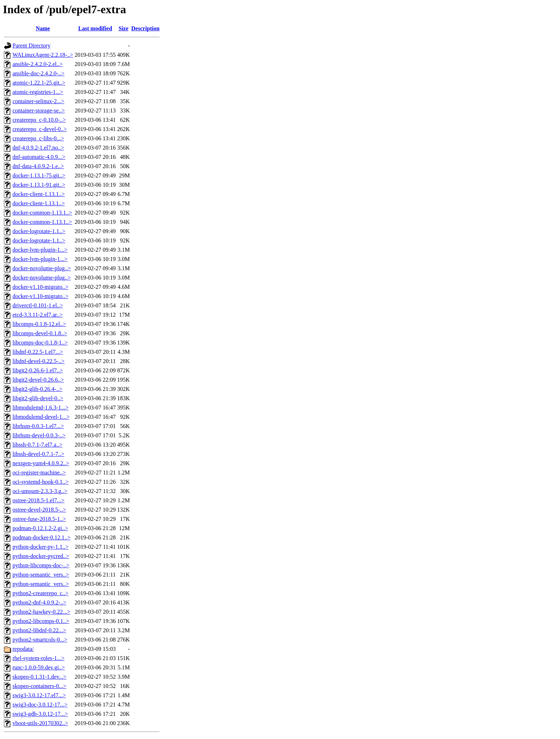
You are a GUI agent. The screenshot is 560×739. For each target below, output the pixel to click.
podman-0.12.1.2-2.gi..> (40, 528)
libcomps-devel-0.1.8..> (40, 333)
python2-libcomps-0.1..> (41, 621)
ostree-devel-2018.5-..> (39, 510)
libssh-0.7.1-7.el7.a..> (37, 445)
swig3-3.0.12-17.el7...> (39, 695)
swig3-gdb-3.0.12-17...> (40, 714)
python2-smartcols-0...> (40, 640)
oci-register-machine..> (39, 472)
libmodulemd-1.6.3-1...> (41, 408)
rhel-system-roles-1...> (38, 658)
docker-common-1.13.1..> (42, 213)
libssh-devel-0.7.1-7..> (38, 454)
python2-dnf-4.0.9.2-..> (39, 602)
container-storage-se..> (39, 110)
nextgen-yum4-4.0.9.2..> (41, 463)
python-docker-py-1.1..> (41, 547)
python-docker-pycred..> (41, 556)
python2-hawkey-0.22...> (41, 612)
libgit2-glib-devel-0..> (38, 398)
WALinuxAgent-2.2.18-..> (43, 55)
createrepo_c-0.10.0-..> (39, 120)
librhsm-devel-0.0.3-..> (39, 435)
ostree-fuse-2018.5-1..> (39, 519)
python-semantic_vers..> (41, 575)
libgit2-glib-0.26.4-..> (37, 389)
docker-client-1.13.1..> (39, 194)
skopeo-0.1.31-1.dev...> (39, 677)
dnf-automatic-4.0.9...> (39, 157)
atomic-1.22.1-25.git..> (39, 83)
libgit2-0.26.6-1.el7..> (38, 370)
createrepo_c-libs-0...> (38, 138)
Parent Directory (31, 46)
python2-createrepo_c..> (41, 593)
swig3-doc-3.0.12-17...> (40, 705)
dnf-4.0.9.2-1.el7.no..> (38, 148)
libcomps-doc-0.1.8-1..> (40, 343)
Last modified (95, 28)
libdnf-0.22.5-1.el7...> (38, 352)
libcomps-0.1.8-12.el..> (39, 324)
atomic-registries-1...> (38, 92)
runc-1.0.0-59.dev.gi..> (39, 667)
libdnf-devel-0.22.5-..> (39, 361)
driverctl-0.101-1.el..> (38, 305)
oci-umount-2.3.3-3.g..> (40, 491)
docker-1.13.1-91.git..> (39, 185)
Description (146, 28)
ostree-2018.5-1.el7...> (38, 500)
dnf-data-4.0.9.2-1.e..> (38, 166)
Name (43, 28)
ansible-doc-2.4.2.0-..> (38, 73)
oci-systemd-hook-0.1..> (41, 482)
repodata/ (23, 649)
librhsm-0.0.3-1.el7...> (38, 426)
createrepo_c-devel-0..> (40, 129)
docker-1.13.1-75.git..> (39, 175)
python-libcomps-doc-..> (41, 565)
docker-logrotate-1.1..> (39, 231)
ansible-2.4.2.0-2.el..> (38, 64)
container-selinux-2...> (38, 101)
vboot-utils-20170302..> (40, 723)
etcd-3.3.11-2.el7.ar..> (38, 315)
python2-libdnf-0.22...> (39, 630)
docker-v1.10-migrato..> (41, 287)
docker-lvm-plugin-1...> (40, 250)
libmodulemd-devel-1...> (41, 417)
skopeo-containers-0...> (39, 686)
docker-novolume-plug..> (42, 268)
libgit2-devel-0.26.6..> (38, 380)
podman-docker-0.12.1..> (41, 537)
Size (124, 28)
